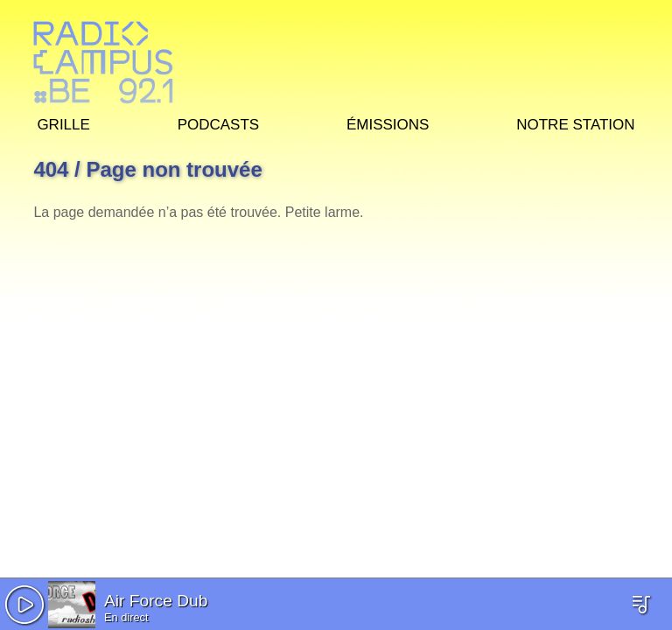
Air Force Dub (156, 601)
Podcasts (219, 122)
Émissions (388, 122)
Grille (63, 122)
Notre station (575, 122)
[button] (24, 605)
